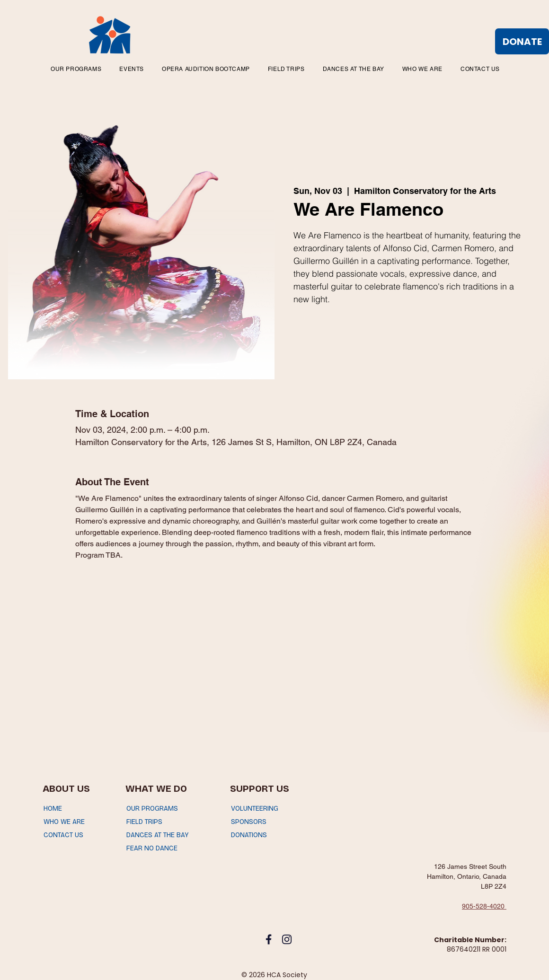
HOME (53, 809)
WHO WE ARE (64, 822)
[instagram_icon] (287, 939)
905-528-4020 (484, 906)
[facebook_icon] (269, 939)
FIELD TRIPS (144, 822)
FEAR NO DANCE (152, 848)
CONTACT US (63, 835)
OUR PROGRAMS (152, 809)
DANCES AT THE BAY (157, 835)
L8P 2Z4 (494, 886)
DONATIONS (249, 835)
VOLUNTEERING (255, 809)
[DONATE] (522, 41)
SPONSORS (249, 822)
